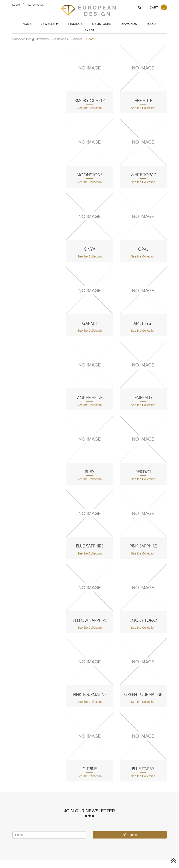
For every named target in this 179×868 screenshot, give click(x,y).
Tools (151, 24)
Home (27, 24)
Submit (130, 835)
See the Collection (90, 108)
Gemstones (102, 24)
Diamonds (129, 24)
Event (89, 30)
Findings (76, 24)
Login (16, 5)
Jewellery (50, 24)
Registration (35, 5)
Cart (158, 7)
